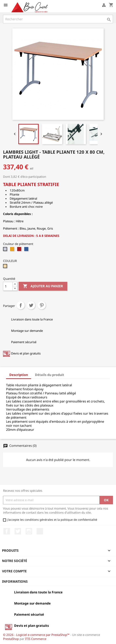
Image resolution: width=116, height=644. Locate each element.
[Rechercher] (58, 19)
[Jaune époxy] (13, 250)
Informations (15, 581)
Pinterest (42, 305)
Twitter (18, 531)
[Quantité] (8, 286)
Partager (21, 305)
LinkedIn (40, 531)
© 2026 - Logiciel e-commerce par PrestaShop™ (37, 635)
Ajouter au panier (43, 286)
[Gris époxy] (6, 250)
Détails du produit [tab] (50, 375)
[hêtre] (6, 267)
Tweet (31, 305)
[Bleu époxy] (27, 250)
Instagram (29, 531)
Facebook (7, 531)
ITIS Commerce (36, 639)
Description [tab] (19, 375)
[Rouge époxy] (20, 250)
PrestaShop (11, 639)
